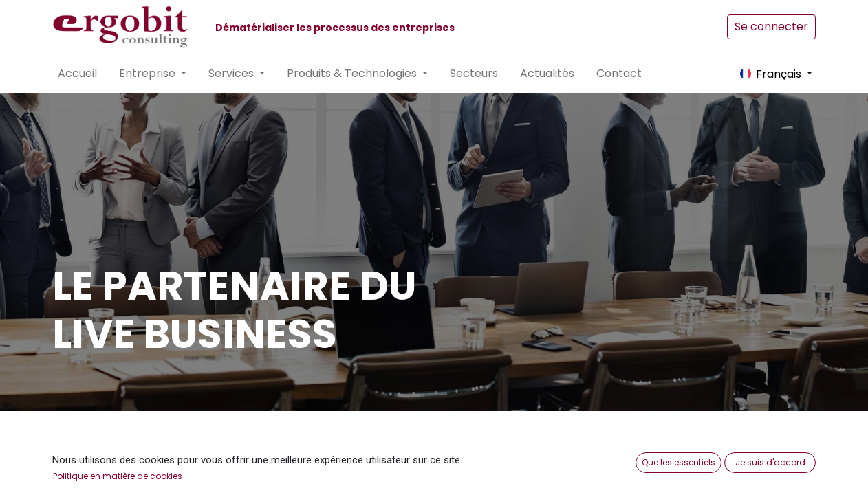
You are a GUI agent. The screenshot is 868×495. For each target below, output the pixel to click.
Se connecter (771, 26)
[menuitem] (77, 74)
